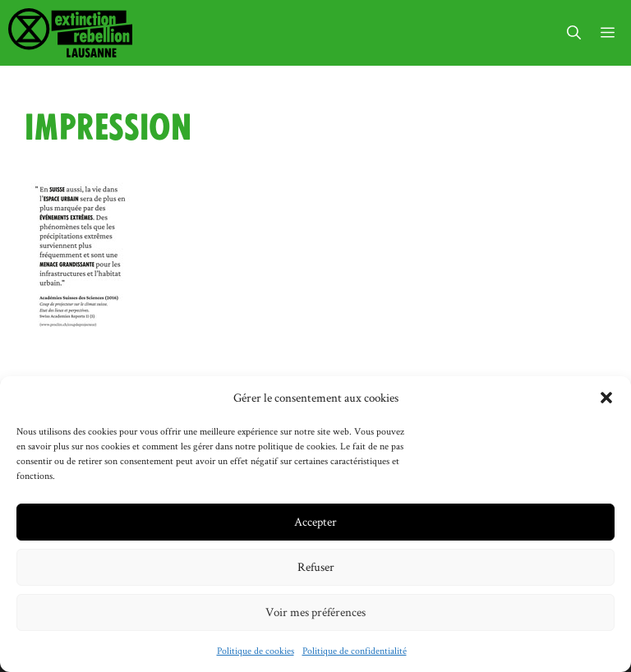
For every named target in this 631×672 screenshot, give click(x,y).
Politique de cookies (256, 650)
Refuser (316, 566)
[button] (606, 398)
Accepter (315, 521)
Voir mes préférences (315, 612)
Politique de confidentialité (355, 650)
